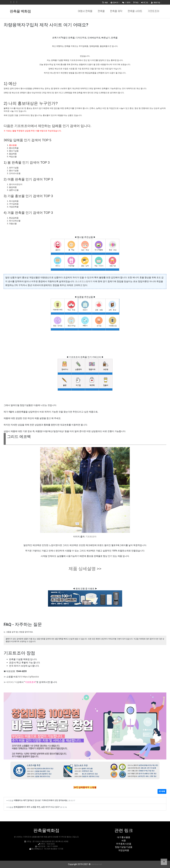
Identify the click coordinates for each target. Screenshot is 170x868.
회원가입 (156, 2)
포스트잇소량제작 (84, 281)
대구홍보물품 (124, 837)
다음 (17, 682)
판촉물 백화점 (20, 11)
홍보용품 (13, 145)
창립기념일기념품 (124, 847)
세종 (124, 841)
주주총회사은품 (124, 844)
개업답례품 (124, 850)
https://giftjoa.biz (31, 677)
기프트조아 (153, 11)
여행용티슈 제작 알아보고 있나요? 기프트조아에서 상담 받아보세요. (41, 800)
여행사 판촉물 (85, 11)
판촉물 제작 (116, 11)
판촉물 (101, 11)
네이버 (10, 682)
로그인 (145, 2)
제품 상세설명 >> (85, 569)
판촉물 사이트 (135, 11)
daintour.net (97, 864)
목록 (162, 791)
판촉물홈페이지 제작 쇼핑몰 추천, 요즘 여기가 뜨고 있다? (37, 807)
